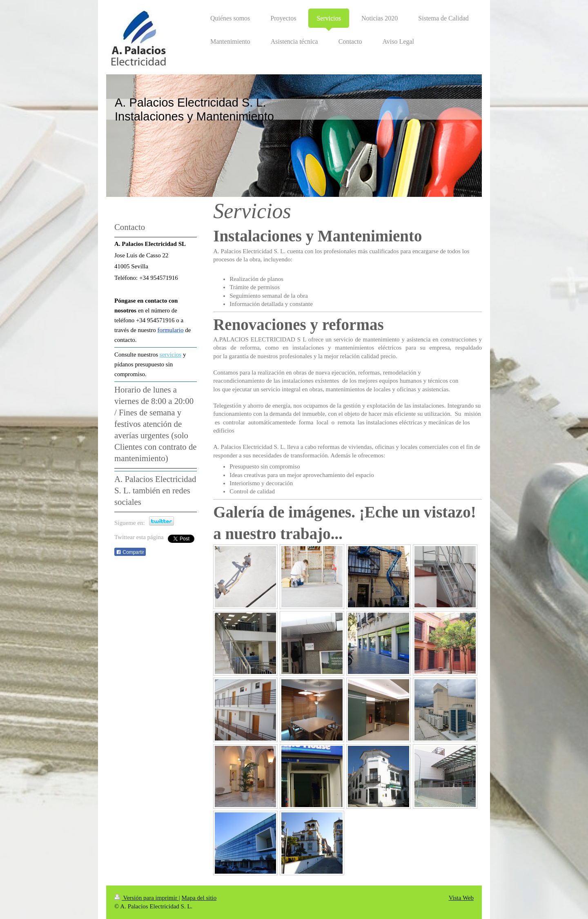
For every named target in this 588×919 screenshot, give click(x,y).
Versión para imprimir (147, 898)
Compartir (130, 552)
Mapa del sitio (199, 898)
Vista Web (461, 898)
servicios (170, 355)
